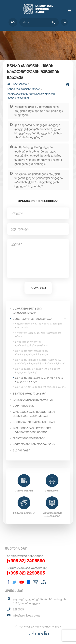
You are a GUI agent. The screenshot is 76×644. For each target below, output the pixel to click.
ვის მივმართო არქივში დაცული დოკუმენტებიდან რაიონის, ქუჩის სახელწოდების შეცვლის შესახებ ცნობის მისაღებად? (38, 131)
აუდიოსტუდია (24, 406)
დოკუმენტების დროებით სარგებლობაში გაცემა (32, 430)
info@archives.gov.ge (27, 616)
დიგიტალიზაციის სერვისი (33, 400)
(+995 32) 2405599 (26, 561)
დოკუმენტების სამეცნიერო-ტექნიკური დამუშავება (34, 414)
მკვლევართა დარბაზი (30, 394)
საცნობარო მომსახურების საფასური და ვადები (39, 325)
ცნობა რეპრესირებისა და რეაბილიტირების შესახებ (32, 353)
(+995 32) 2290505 (26, 573)
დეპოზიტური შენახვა (29, 438)
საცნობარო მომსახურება (24, 89)
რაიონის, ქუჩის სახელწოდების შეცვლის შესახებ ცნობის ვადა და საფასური (39, 111)
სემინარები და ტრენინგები (34, 422)
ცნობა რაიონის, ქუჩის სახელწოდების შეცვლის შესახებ (32, 96)
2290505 (18, 609)
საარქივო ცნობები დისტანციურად (27, 311)
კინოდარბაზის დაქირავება (34, 444)
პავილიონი (22, 450)
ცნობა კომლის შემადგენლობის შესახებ (40, 387)
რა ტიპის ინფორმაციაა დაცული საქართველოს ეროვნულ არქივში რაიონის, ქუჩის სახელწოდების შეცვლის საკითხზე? (39, 180)
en (64, 22)
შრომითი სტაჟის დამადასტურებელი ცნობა (38, 334)
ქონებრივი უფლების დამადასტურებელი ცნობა (32, 343)
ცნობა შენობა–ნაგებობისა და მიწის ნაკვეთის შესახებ (38, 371)
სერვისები (20, 84)
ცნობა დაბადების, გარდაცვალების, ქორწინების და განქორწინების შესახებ (40, 362)
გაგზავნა (38, 288)
